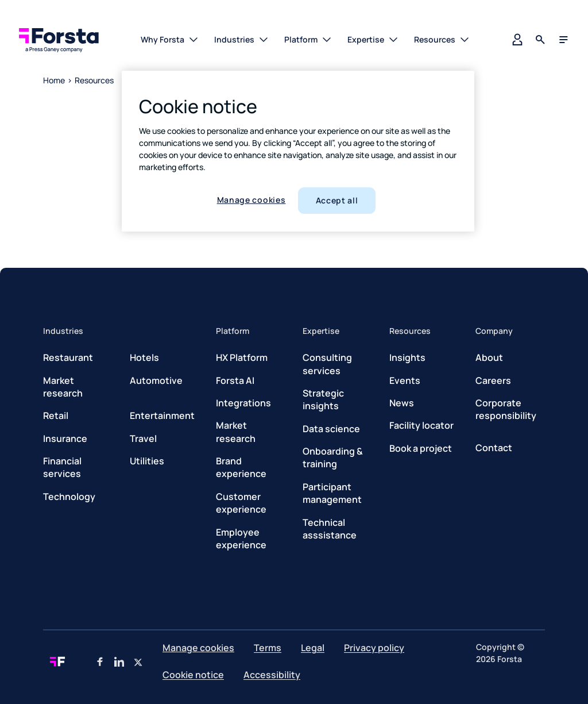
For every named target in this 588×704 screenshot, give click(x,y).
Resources (94, 80)
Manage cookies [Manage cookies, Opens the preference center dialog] (252, 200)
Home (54, 80)
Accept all (337, 200)
